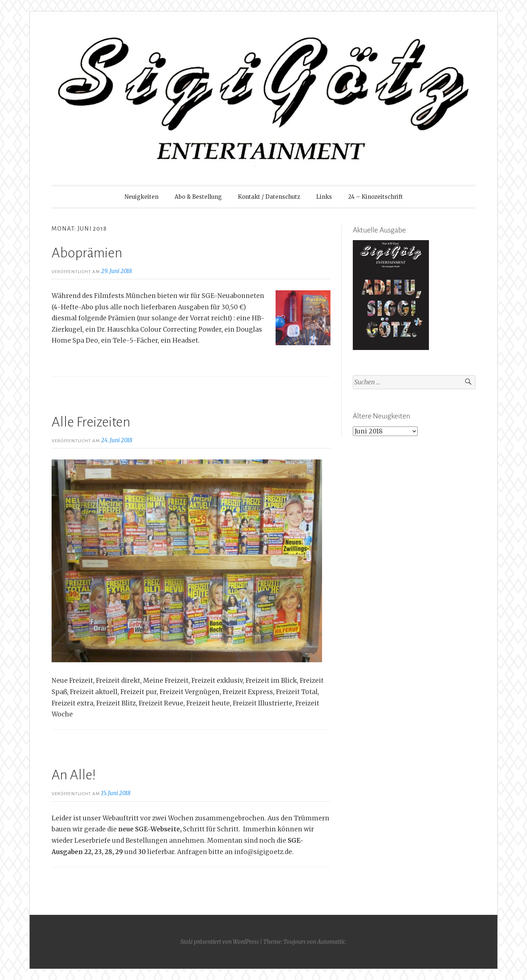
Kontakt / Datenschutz (269, 197)
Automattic (331, 942)
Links (324, 197)
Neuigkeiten (141, 197)
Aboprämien (87, 253)
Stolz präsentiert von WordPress (220, 942)
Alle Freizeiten (91, 422)
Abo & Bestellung (198, 197)
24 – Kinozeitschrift (375, 197)
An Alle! (74, 775)
